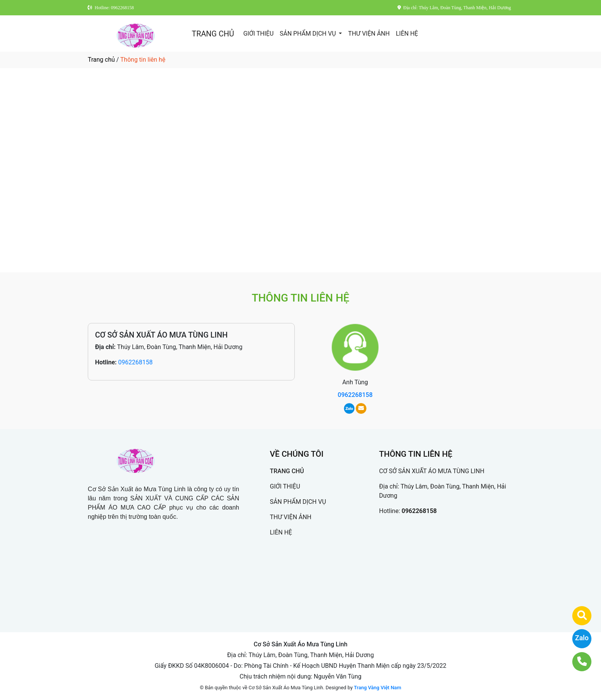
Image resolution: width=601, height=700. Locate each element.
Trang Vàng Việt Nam (377, 688)
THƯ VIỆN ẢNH (369, 34)
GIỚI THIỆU (259, 34)
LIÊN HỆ (407, 34)
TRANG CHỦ (213, 34)
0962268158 (135, 362)
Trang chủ (101, 60)
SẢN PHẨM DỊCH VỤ (309, 34)
